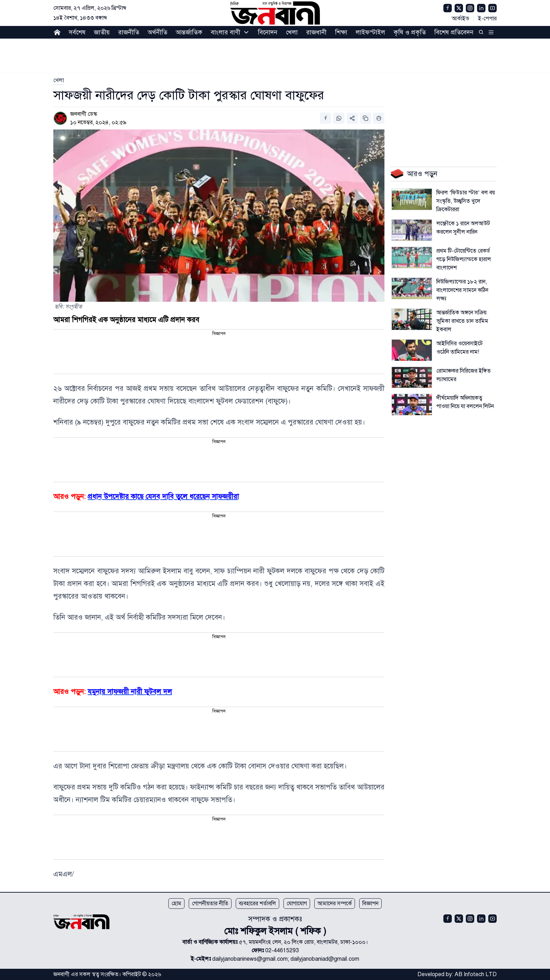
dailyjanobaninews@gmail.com (250, 959)
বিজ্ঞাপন (370, 904)
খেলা (292, 32)
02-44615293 (282, 951)
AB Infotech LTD (476, 974)
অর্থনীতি (157, 32)
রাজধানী (316, 32)
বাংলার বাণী (226, 32)
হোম (176, 904)
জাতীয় (102, 32)
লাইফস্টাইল (370, 32)
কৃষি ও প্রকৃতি (410, 32)
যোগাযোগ (297, 904)
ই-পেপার (487, 19)
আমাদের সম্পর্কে (335, 904)
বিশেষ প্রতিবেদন (454, 32)
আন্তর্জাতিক (189, 32)
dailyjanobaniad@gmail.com (325, 959)
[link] (59, 80)
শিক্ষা (341, 32)
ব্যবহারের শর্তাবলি (257, 904)
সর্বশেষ (77, 32)
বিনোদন (268, 32)
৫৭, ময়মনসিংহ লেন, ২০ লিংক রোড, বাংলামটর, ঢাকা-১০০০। (303, 942)
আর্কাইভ (461, 19)
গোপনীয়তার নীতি (210, 904)
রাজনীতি (129, 32)
